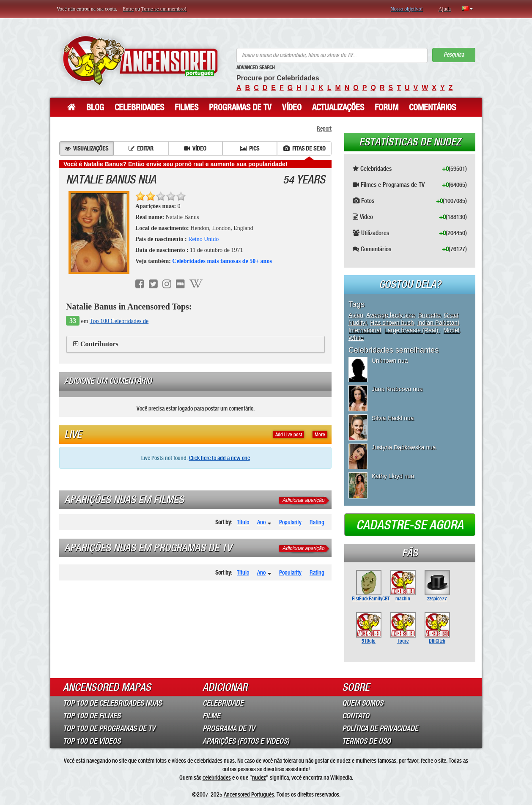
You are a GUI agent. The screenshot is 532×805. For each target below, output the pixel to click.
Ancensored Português (249, 794)
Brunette (429, 315)
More (320, 435)
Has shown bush (392, 323)
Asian (356, 315)
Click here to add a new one (219, 458)
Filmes (186, 107)
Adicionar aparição (303, 500)
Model (451, 330)
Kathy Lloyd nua (393, 476)
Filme (211, 716)
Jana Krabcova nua (397, 389)
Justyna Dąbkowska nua (404, 447)
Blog (95, 107)
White (356, 338)
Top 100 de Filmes (92, 716)
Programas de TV (240, 107)
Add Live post (289, 435)
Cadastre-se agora (410, 525)
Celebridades (139, 107)
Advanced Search (256, 68)
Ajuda (445, 9)
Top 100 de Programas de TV (109, 728)
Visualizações (86, 148)
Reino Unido (203, 239)
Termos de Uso (366, 741)
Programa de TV (229, 728)
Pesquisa (454, 55)
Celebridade (223, 703)
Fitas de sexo (304, 148)
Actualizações (338, 107)
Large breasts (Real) (412, 330)
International (365, 330)
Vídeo (292, 107)
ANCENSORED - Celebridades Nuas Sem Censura (140, 60)
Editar (141, 148)
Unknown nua (390, 361)
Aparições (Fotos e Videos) (246, 741)
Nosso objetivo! (406, 9)
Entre (128, 9)
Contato (356, 716)
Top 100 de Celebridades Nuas (112, 703)
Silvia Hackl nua (393, 418)
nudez (259, 778)
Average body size (391, 315)
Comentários (432, 107)
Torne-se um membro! (164, 9)
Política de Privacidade (380, 728)
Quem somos (363, 703)
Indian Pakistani (438, 323)
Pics (250, 148)
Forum (387, 107)
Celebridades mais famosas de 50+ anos (222, 261)
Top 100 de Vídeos (92, 741)
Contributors (99, 344)
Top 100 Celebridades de (119, 321)
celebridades (217, 778)
